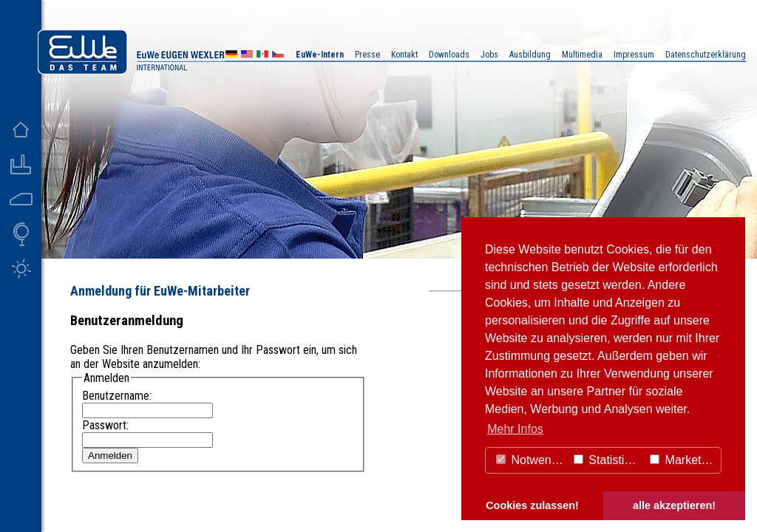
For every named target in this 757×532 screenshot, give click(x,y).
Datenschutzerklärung (706, 55)
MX (262, 56)
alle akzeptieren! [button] (674, 505)
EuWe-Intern (320, 55)
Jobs (489, 55)
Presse (367, 55)
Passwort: (105, 425)
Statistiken (608, 460)
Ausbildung (530, 55)
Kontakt (404, 55)
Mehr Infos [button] (515, 429)
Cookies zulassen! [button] (532, 505)
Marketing (683, 460)
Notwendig (532, 460)
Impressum (634, 55)
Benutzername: (117, 396)
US (247, 56)
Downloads (449, 55)
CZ (278, 56)
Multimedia (582, 55)
